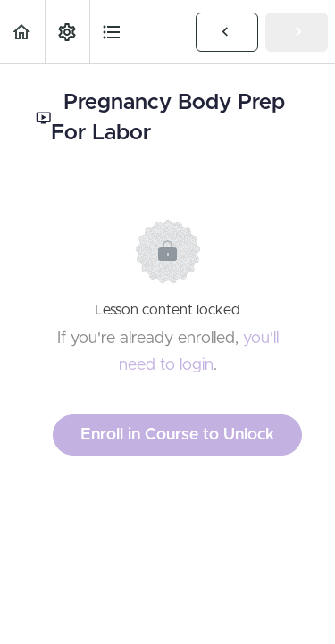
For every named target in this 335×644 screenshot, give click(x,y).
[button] (22, 32)
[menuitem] (67, 32)
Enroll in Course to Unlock (177, 435)
